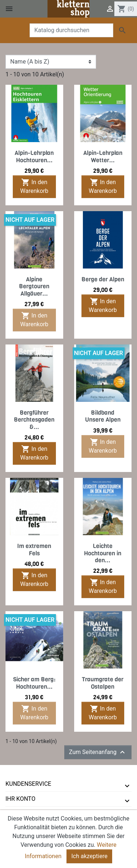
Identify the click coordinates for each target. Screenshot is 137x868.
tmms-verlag (26, 814)
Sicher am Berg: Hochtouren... (34, 683)
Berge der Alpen (103, 279)
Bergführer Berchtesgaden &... (34, 420)
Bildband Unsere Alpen (103, 416)
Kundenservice (28, 784)
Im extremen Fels (34, 549)
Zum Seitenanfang (98, 752)
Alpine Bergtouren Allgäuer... (34, 286)
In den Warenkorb (34, 186)
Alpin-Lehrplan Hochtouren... (34, 156)
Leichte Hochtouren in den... (103, 553)
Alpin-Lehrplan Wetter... (103, 156)
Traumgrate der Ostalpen (103, 683)
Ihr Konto (20, 799)
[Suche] (71, 30)
